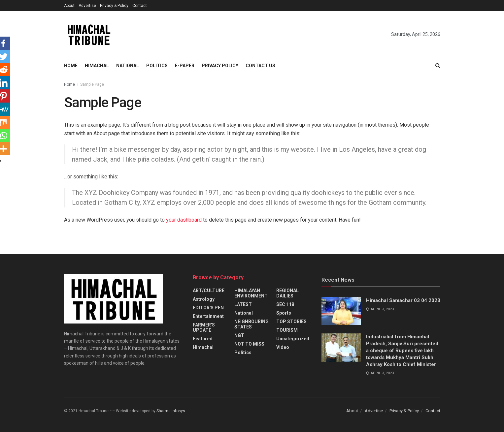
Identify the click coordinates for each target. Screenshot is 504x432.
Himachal (97, 66)
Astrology (204, 299)
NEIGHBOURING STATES (252, 324)
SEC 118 (285, 304)
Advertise (87, 6)
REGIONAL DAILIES (287, 293)
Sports (284, 313)
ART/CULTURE (209, 291)
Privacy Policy (220, 66)
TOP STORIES (291, 322)
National (128, 66)
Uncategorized (293, 339)
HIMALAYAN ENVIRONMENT (251, 293)
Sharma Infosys (171, 411)
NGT (239, 335)
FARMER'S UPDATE (204, 327)
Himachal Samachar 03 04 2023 (403, 300)
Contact (140, 6)
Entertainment (208, 316)
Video (283, 347)
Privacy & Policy (114, 6)
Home (71, 66)
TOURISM (287, 330)
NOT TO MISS (249, 344)
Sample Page (92, 84)
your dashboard (184, 220)
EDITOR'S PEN (208, 308)
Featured (203, 339)
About (69, 6)
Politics (157, 66)
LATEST (243, 304)
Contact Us (260, 66)
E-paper (185, 66)
